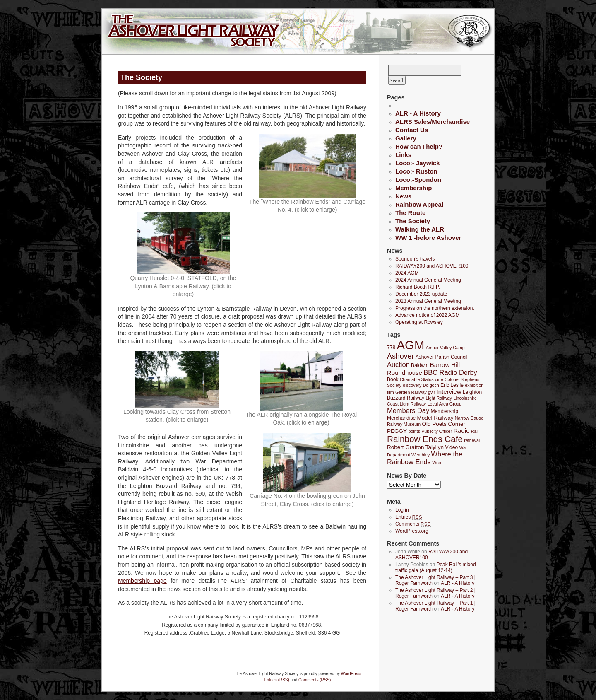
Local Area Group (445, 404)
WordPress (351, 674)
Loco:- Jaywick (418, 163)
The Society (413, 221)
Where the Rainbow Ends (425, 458)
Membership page (142, 581)
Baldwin (420, 365)
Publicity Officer (437, 431)
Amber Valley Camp (445, 348)
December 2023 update (421, 294)
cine (439, 379)
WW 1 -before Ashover (428, 238)
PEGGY (397, 431)
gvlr (431, 392)
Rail (475, 431)
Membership (413, 188)
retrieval (472, 440)
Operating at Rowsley (419, 322)
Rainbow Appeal (419, 204)
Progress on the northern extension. (435, 308)
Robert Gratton (405, 447)
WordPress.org (412, 531)
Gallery (406, 138)
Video (451, 447)
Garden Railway (411, 392)
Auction (398, 364)
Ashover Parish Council (442, 357)
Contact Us (412, 130)
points (414, 431)
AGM (411, 345)
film (391, 392)
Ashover (400, 356)
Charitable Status (417, 379)
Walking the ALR (420, 229)
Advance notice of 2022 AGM (427, 315)
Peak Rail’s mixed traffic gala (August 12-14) (436, 567)
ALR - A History (418, 113)
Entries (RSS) (277, 680)
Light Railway (439, 398)
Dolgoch (431, 385)
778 (391, 348)
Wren (437, 463)
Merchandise (401, 418)
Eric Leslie (452, 385)
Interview (449, 392)
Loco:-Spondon (418, 180)
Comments (413, 524)
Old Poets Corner (443, 424)
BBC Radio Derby (450, 372)
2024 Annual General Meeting (428, 280)
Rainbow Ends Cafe (425, 439)
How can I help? (419, 146)
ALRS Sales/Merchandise (433, 122)
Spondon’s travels (415, 259)
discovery (412, 385)
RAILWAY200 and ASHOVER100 (432, 266)
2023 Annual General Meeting (428, 301)
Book (393, 379)
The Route (410, 213)
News (403, 196)
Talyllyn (435, 447)
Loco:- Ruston (416, 171)
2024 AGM (407, 273)
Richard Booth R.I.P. (418, 287)
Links (403, 155)
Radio (461, 431)
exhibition (474, 385)
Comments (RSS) (315, 680)
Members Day (408, 410)
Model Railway (435, 418)
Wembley (421, 455)
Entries (409, 517)
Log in (402, 510)
